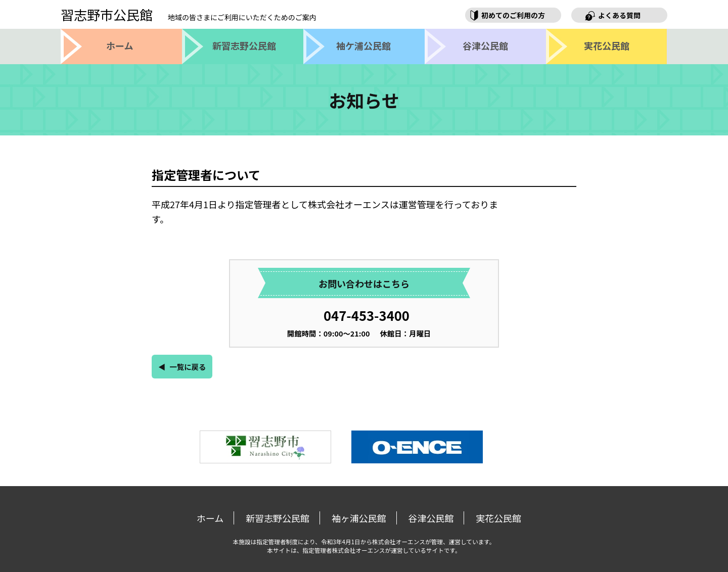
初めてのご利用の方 (513, 15)
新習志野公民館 (278, 518)
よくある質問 (619, 15)
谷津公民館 (431, 518)
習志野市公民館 (189, 14)
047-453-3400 (367, 315)
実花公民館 (498, 518)
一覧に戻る (188, 367)
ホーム (210, 518)
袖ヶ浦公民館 (359, 518)
